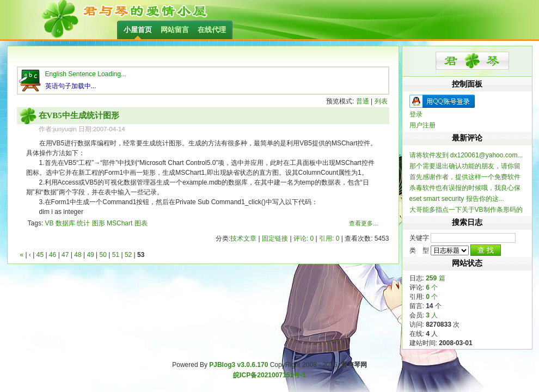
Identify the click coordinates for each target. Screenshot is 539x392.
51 (116, 255)
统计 (83, 223)
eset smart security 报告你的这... (457, 199)
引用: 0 (329, 238)
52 (128, 255)
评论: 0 (304, 238)
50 (103, 255)
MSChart (120, 223)
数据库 (65, 223)
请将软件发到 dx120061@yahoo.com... (466, 155)
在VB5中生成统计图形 (79, 115)
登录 (416, 114)
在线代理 (212, 30)
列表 (381, 101)
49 (90, 255)
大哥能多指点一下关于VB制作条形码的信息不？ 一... (466, 210)
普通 (363, 101)
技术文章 (243, 238)
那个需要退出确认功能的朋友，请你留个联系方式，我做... (465, 166)
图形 (99, 223)
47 (65, 255)
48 (78, 255)
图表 (141, 223)
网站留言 (175, 30)
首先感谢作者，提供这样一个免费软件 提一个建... (465, 177)
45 (40, 255)
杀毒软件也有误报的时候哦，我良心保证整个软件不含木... (465, 188)
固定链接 (275, 238)
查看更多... (363, 223)
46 (53, 255)
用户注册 (422, 125)
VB (50, 223)
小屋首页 (138, 30)
